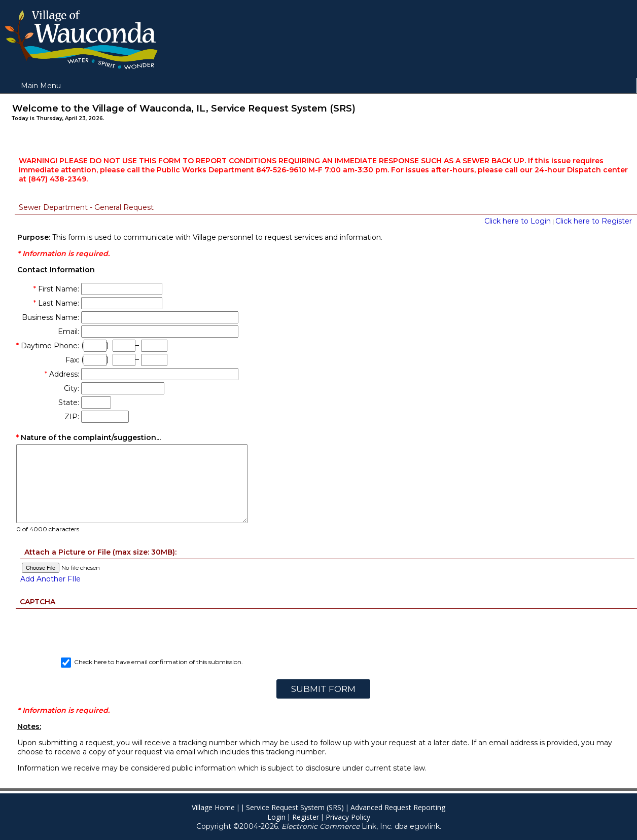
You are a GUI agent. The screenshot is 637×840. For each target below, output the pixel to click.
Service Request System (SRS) (295, 807)
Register (306, 817)
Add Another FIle (50, 579)
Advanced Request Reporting (398, 807)
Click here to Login (518, 221)
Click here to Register (594, 221)
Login (276, 817)
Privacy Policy (348, 817)
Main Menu (41, 86)
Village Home (213, 807)
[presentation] (323, 629)
